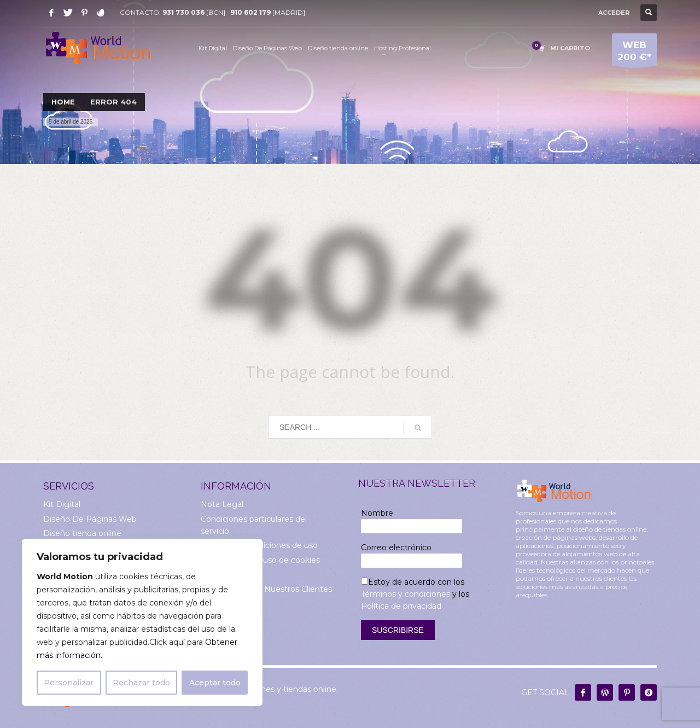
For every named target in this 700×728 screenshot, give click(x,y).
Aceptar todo (215, 683)
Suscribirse (398, 630)
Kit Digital (62, 504)
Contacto (218, 618)
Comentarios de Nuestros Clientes (266, 589)
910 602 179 (250, 12)
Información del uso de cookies (260, 560)
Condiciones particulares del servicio (254, 525)
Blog (210, 603)
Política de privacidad (401, 606)
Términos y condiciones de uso (259, 545)
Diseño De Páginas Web (90, 519)
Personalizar (69, 683)
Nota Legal (222, 504)
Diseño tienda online (82, 533)
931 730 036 (183, 12)
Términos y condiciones (406, 594)
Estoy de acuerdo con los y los (415, 594)
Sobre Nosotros (231, 574)
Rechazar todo (141, 683)
